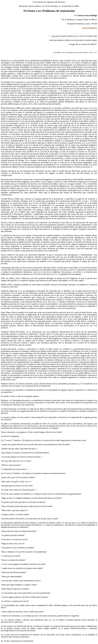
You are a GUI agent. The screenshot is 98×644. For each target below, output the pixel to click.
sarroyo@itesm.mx (90, 28)
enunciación (67, 11)
